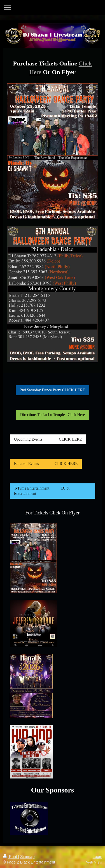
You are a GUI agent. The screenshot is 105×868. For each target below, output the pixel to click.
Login (97, 857)
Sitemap (27, 857)
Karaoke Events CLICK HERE (46, 464)
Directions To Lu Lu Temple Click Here (53, 415)
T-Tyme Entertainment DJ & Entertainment (42, 491)
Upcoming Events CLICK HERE (48, 439)
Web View (94, 862)
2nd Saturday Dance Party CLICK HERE (52, 390)
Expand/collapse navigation (53, 7)
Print (11, 857)
